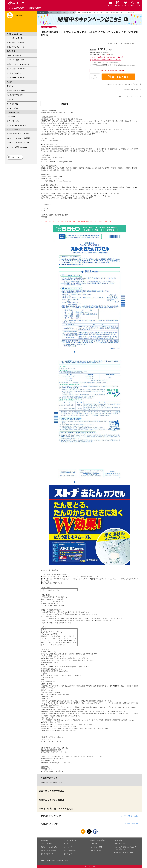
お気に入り (95, 78)
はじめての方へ (12, 108)
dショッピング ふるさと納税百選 (19, 138)
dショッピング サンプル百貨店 (18, 134)
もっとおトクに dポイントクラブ (19, 143)
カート (66, 844)
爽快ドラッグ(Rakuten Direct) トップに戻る (123, 84)
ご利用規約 (11, 116)
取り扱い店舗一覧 (47, 854)
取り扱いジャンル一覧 (49, 850)
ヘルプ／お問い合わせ (15, 95)
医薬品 (65, 12)
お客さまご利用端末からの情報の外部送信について (125, 848)
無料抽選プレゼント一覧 (15, 47)
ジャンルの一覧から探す (15, 60)
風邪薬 (72, 12)
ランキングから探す (14, 73)
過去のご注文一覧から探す (16, 69)
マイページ (68, 847)
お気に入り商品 (46, 844)
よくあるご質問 (12, 104)
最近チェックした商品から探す (18, 64)
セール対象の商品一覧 (15, 38)
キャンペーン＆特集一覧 (15, 43)
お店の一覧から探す (14, 55)
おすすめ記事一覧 (70, 840)
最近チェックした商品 (49, 847)
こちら (65, 860)
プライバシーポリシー (15, 121)
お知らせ (10, 99)
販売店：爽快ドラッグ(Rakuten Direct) (121, 43)
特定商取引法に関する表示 (16, 125)
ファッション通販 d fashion (17, 147)
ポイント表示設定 (70, 850)
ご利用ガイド (11, 86)
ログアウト (15, 157)
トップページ (42, 12)
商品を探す (45, 840)
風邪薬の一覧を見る (131, 89)
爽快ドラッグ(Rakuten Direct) (51, 782)
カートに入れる (118, 77)
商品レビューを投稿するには (128, 96)
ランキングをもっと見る (130, 816)
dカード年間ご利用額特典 (16, 90)
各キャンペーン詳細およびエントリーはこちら (107, 60)
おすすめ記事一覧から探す (16, 78)
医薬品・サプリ (55, 12)
